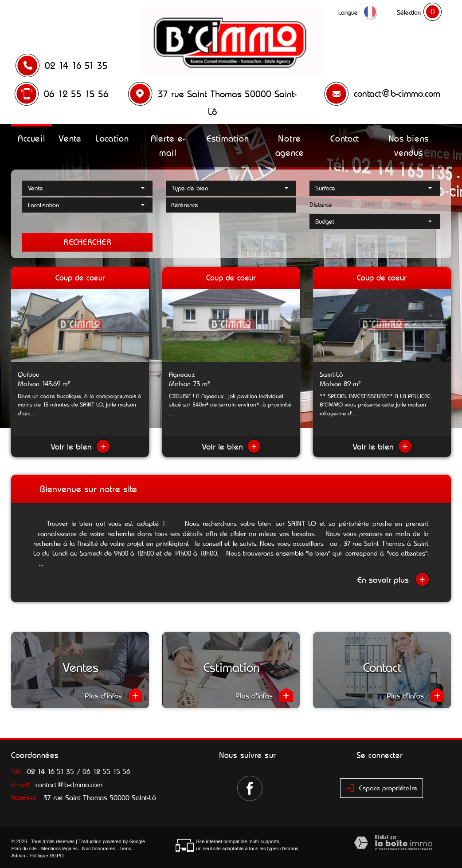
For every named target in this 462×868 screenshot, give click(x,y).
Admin (18, 856)
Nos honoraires (99, 848)
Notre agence (290, 146)
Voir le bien (80, 447)
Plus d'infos (114, 695)
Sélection (409, 12)
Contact (345, 138)
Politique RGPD (46, 856)
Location (112, 138)
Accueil (31, 138)
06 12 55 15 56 (76, 94)
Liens (125, 848)
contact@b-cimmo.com (397, 94)
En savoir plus (393, 579)
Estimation (228, 138)
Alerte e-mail (168, 146)
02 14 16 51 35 (76, 66)
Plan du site (24, 848)
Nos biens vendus (409, 146)
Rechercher (87, 242)
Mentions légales (60, 848)
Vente (70, 138)
